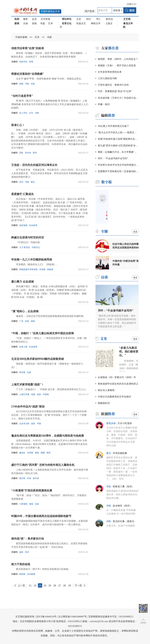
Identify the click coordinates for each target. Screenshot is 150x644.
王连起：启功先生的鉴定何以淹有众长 (34, 165)
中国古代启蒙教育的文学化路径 (114, 397)
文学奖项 (45, 19)
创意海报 (23, 225)
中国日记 (36, 247)
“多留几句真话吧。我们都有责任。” (129, 352)
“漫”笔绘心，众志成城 (25, 311)
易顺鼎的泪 (104, 403)
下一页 (78, 586)
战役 (39, 394)
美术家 (22, 372)
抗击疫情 (33, 225)
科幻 (89, 19)
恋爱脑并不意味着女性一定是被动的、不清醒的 (118, 171)
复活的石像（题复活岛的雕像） (129, 521)
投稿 (34, 23)
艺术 (51, 23)
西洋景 (22, 478)
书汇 (98, 19)
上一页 (21, 586)
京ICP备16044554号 (46, 617)
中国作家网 (21, 37)
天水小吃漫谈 (125, 423)
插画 (37, 453)
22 (35, 586)
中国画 (46, 394)
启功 (21, 182)
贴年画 (36, 478)
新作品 (109, 19)
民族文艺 (81, 23)
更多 (135, 232)
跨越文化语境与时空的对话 (28, 237)
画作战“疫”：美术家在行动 (28, 539)
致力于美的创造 (21, 564)
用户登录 (90, 11)
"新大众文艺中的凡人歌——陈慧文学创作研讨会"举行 (118, 132)
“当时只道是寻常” (22, 96)
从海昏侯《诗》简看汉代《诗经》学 (117, 377)
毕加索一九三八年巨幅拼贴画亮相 (32, 260)
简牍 (21, 84)
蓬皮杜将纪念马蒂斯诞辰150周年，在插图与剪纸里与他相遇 (48, 436)
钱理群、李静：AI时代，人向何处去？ (118, 59)
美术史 (28, 153)
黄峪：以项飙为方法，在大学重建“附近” (118, 152)
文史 (79, 19)
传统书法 (23, 62)
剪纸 (48, 453)
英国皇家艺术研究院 (28, 269)
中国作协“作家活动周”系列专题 (126, 263)
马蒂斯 (30, 453)
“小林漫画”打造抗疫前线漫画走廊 (32, 490)
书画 (49, 37)
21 (30, 586)
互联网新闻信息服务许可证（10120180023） (111, 617)
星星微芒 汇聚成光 (22, 194)
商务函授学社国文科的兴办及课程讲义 (118, 384)
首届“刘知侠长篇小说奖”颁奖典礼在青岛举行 (118, 139)
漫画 (33, 321)
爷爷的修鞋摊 (120, 453)
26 (55, 586)
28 (65, 586)
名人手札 (23, 113)
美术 (27, 552)
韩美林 (22, 574)
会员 (34, 19)
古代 (31, 113)
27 (60, 586)
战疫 (21, 552)
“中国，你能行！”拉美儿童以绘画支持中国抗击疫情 (43, 333)
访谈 (26, 23)
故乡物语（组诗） (122, 506)
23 (40, 586)
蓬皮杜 (22, 453)
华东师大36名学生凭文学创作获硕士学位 (118, 165)
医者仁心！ (18, 125)
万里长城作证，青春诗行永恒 (113, 85)
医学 (35, 153)
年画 (29, 478)
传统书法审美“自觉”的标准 (28, 48)
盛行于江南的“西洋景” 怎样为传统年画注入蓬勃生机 (43, 465)
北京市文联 (24, 424)
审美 (31, 62)
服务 (26, 19)
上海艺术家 (24, 394)
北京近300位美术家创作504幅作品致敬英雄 (37, 359)
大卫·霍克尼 (25, 247)
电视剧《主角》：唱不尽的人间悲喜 (117, 65)
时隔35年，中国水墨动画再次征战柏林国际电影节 (41, 516)
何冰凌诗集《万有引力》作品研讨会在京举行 (118, 98)
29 (70, 586)
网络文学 (96, 23)
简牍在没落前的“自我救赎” (28, 74)
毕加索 (42, 269)
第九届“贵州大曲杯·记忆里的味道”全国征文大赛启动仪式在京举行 (118, 145)
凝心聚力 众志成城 (22, 282)
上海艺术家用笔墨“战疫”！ (28, 384)
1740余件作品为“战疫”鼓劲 (28, 407)
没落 (33, 84)
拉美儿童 (23, 347)
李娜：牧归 (104, 104)
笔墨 (33, 394)
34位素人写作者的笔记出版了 (113, 126)
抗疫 (27, 321)
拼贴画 (50, 269)
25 (50, 586)
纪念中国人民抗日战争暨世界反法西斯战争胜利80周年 (126, 246)
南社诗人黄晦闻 (106, 390)
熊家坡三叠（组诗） (123, 487)
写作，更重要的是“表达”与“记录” (115, 91)
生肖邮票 (31, 574)
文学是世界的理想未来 (110, 72)
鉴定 (33, 182)
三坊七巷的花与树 (107, 78)
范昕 (21, 153)
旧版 (131, 4)
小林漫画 (23, 504)
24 (45, 586)
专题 (43, 23)
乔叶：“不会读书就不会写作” (113, 158)
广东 (21, 321)
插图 (43, 453)
